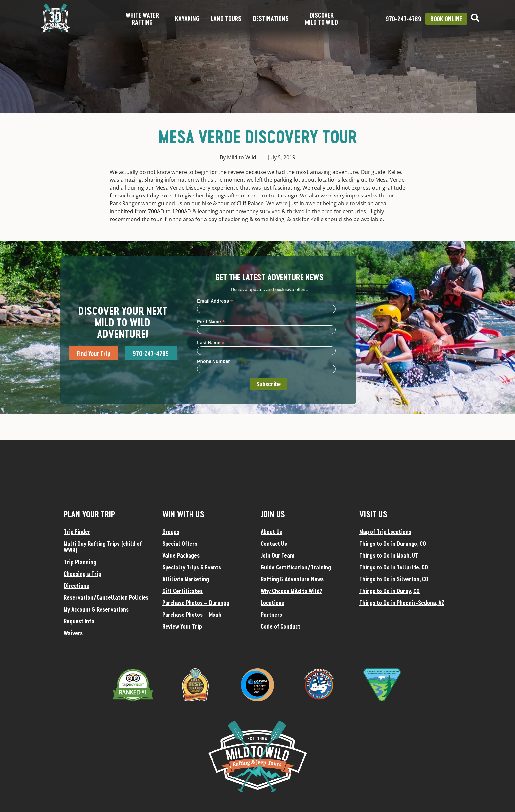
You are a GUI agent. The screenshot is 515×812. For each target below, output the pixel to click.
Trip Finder (77, 532)
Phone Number (213, 361)
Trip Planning (80, 562)
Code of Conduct (280, 626)
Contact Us (274, 544)
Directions (76, 586)
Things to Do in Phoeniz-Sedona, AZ (402, 603)
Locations (272, 603)
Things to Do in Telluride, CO (394, 567)
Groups (171, 532)
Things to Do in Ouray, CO (390, 591)
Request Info (79, 621)
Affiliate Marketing (186, 579)
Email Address (215, 301)
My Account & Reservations (96, 609)
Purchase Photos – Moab (192, 615)
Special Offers (180, 544)
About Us (271, 532)
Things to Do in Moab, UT (389, 555)
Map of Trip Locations (385, 532)
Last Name (211, 343)
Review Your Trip (182, 626)
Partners (271, 615)
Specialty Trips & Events (192, 567)
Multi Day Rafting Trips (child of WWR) (103, 547)
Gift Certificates (182, 591)
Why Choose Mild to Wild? (291, 591)
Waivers (73, 633)
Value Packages (181, 555)
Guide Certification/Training (296, 567)
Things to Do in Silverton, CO (394, 579)
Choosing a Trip (82, 574)
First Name (211, 322)
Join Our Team (278, 555)
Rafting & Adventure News (292, 579)
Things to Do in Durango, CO (393, 544)
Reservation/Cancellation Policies (106, 597)
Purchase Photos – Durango (196, 603)
